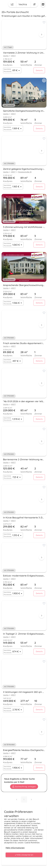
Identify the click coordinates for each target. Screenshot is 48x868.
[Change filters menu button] (34, 4)
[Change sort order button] (12, 4)
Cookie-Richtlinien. (32, 843)
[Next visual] (42, 35)
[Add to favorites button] (44, 22)
